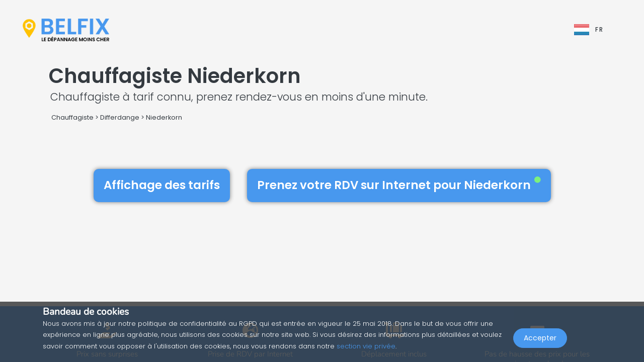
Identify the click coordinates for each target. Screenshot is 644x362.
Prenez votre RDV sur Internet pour (399, 185)
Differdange (120, 117)
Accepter (540, 340)
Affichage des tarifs (162, 185)
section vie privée (366, 346)
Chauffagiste (72, 117)
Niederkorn (164, 117)
